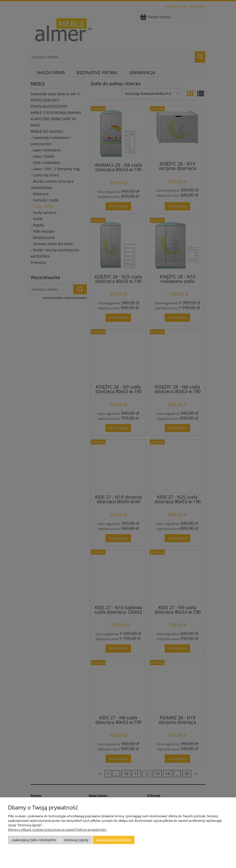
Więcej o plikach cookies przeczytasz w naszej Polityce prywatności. (57, 830)
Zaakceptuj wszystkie (114, 840)
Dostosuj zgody (76, 840)
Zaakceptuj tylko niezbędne (34, 840)
